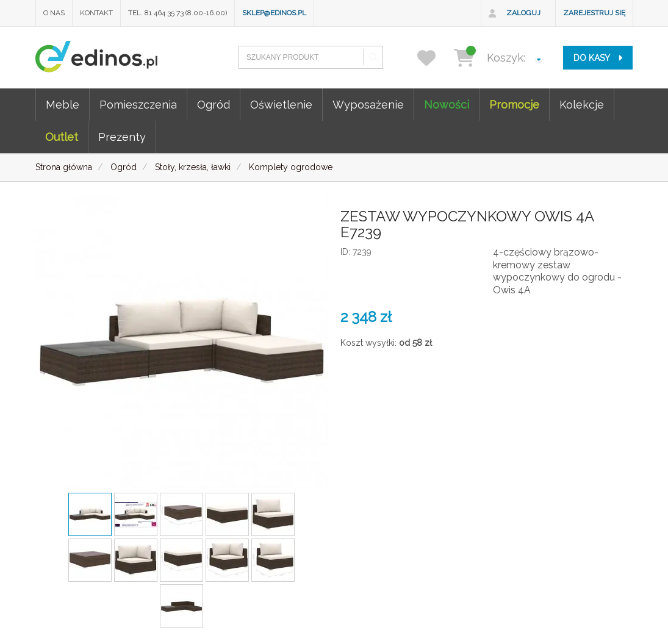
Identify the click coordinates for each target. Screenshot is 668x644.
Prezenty (122, 137)
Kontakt (96, 13)
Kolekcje (582, 105)
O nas (54, 13)
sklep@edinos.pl (274, 13)
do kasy (598, 58)
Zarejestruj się (594, 13)
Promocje (514, 105)
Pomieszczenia (138, 105)
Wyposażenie (368, 105)
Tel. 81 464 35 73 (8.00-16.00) (178, 13)
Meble (63, 105)
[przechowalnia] (434, 58)
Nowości (447, 105)
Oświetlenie (281, 105)
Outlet (62, 137)
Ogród (214, 105)
